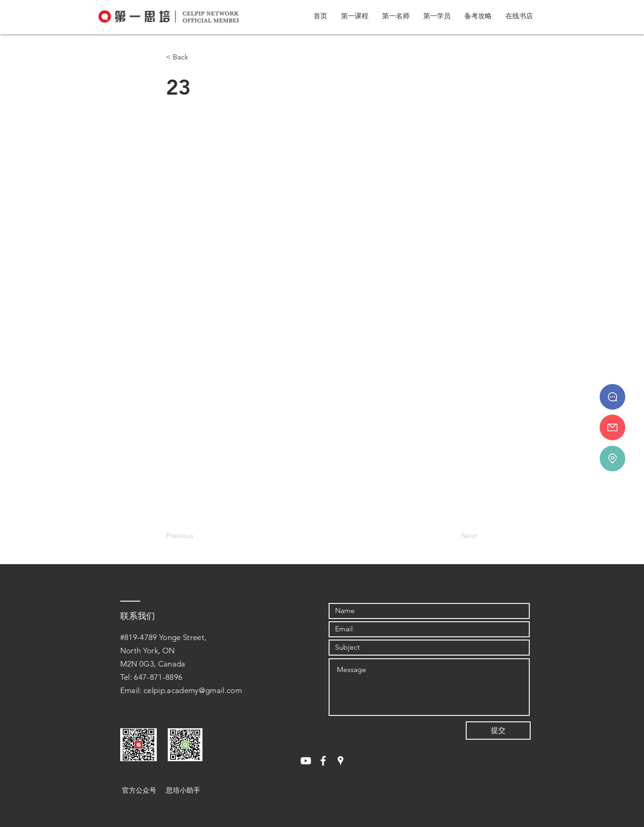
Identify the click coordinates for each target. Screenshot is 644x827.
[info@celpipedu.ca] (612, 427)
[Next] (454, 536)
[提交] (498, 731)
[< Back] (196, 57)
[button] (355, 16)
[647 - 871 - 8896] (612, 397)
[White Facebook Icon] (323, 761)
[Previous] (196, 536)
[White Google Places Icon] (341, 761)
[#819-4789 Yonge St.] (612, 459)
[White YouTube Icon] (306, 761)
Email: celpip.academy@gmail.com (181, 690)
